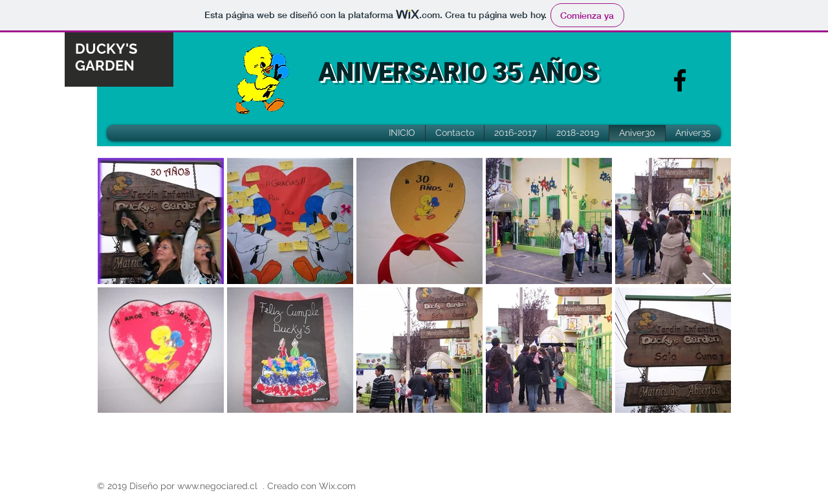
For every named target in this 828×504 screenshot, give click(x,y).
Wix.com (337, 486)
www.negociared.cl (217, 486)
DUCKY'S (106, 49)
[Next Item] (709, 285)
